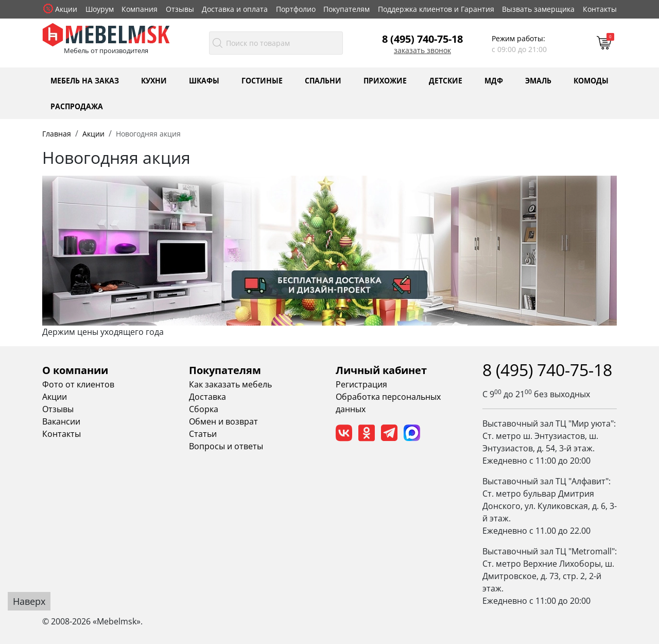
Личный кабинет (381, 370)
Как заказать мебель (230, 384)
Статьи (203, 434)
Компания (140, 9)
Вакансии (61, 421)
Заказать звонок (422, 50)
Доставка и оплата (235, 9)
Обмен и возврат (223, 421)
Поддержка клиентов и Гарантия (436, 9)
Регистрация (361, 384)
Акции (66, 9)
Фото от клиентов (78, 384)
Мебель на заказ (85, 80)
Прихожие (385, 80)
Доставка (207, 397)
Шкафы (204, 80)
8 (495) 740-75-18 (422, 39)
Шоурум (100, 9)
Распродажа (77, 106)
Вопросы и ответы (226, 446)
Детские (446, 80)
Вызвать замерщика (538, 9)
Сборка (204, 409)
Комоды (591, 80)
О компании (75, 370)
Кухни (154, 80)
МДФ (494, 80)
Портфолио (296, 9)
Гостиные (262, 80)
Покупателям (346, 9)
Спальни (323, 80)
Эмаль (538, 80)
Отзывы (180, 9)
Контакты (600, 9)
